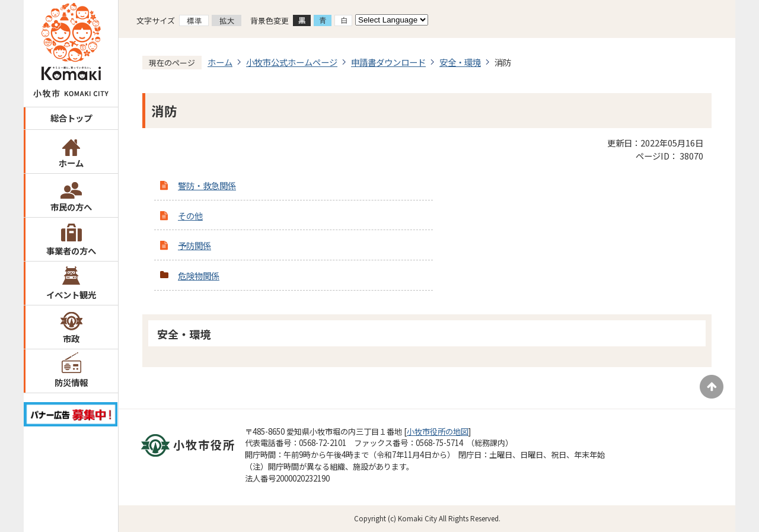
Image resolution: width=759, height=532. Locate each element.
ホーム (71, 163)
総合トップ (71, 118)
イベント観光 (71, 294)
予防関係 (194, 245)
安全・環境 (460, 62)
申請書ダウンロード (388, 62)
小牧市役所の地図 (438, 431)
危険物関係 (199, 275)
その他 (190, 216)
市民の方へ (71, 207)
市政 (71, 338)
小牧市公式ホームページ (292, 62)
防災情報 (71, 382)
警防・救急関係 (207, 185)
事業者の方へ (71, 251)
